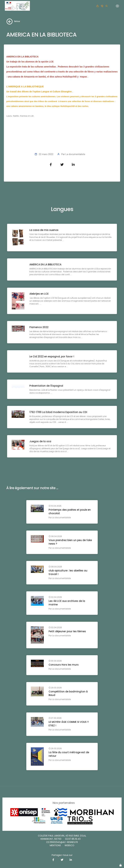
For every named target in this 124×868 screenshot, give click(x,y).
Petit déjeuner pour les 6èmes (68, 624)
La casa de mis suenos (44, 230)
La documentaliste (75, 154)
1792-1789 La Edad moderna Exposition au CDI (59, 412)
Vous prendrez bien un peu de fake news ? (71, 542)
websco (69, 845)
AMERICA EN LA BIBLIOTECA (46, 265)
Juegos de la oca (41, 442)
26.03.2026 (55, 738)
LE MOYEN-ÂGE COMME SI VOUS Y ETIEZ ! (69, 713)
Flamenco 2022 (39, 327)
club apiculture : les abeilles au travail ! (68, 572)
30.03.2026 (55, 654)
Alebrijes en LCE (39, 294)
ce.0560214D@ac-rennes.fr (62, 842)
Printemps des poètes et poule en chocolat (70, 512)
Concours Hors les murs (64, 658)
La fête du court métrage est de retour (69, 744)
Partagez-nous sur (62, 855)
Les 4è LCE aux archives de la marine (67, 599)
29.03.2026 (55, 681)
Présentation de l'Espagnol (47, 386)
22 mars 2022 (46, 154)
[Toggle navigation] (117, 6)
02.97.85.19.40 (73, 839)
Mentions (55, 845)
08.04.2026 (56, 537)
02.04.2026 (56, 594)
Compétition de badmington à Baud (68, 686)
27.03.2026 (55, 708)
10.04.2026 (55, 506)
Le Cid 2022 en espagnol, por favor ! (52, 357)
